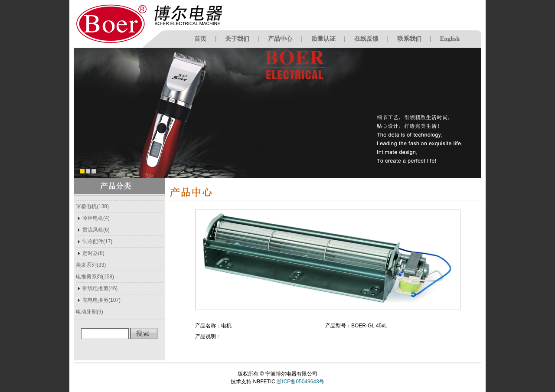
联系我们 (409, 39)
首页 (200, 39)
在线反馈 (366, 39)
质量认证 (323, 39)
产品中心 (280, 39)
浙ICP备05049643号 (300, 382)
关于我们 (237, 39)
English (450, 39)
